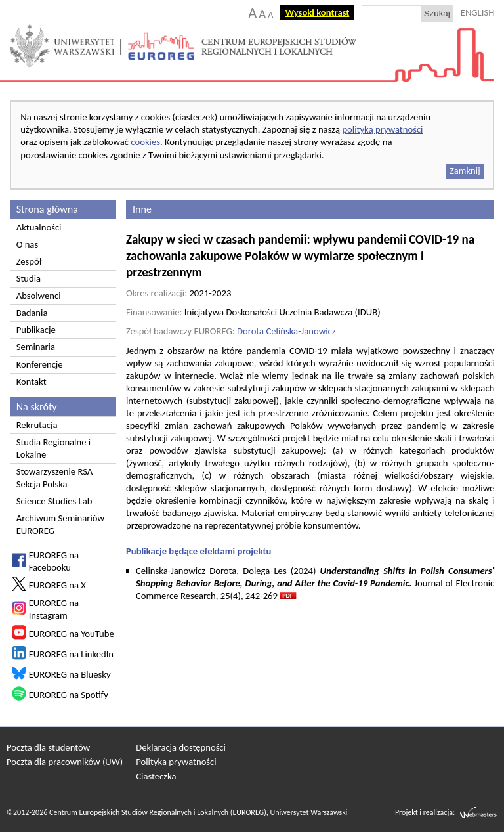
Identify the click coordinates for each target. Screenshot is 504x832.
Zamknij (465, 171)
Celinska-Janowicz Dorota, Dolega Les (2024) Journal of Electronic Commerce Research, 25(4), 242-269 (315, 583)
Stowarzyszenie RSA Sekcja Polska (55, 478)
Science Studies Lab (54, 501)
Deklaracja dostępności (181, 747)
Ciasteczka (156, 776)
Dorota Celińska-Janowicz (286, 331)
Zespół (29, 261)
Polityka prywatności (176, 762)
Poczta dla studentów (48, 747)
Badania (32, 313)
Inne (142, 209)
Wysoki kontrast (318, 12)
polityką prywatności (382, 129)
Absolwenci (39, 296)
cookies (145, 142)
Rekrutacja (37, 425)
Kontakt (31, 382)
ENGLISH (478, 12)
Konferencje (40, 364)
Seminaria (36, 347)
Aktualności (39, 227)
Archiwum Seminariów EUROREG (60, 524)
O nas (27, 244)
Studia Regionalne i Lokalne (53, 448)
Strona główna (47, 209)
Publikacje (36, 330)
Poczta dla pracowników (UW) (65, 762)
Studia (29, 278)
